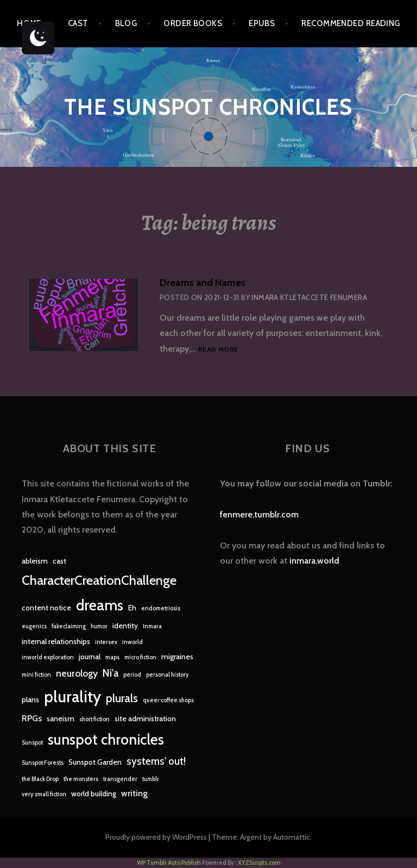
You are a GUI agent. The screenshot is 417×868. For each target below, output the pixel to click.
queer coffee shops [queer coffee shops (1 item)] (168, 700)
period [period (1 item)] (132, 675)
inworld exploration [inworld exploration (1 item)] (48, 657)
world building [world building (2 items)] (94, 794)
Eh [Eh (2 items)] (132, 608)
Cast (78, 23)
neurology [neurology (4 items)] (77, 673)
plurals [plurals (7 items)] (122, 698)
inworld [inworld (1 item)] (132, 642)
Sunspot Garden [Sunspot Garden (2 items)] (95, 762)
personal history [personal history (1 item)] (168, 675)
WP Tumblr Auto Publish (169, 863)
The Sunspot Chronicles (208, 107)
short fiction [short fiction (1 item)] (94, 719)
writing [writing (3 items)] (134, 793)
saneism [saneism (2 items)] (61, 719)
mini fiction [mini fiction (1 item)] (36, 675)
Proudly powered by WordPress (156, 837)
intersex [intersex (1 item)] (106, 642)
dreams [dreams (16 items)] (100, 605)
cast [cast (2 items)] (59, 561)
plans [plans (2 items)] (30, 700)
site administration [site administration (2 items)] (145, 719)
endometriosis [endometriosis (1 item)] (161, 608)
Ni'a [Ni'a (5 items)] (110, 673)
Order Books (193, 23)
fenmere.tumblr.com (259, 514)
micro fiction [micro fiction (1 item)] (140, 657)
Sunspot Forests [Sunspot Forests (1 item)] (43, 763)
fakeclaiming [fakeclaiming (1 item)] (69, 626)
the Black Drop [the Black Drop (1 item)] (40, 779)
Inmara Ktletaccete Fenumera (309, 297)
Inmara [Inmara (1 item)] (152, 626)
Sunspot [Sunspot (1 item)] (32, 743)
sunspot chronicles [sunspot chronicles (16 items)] (106, 739)
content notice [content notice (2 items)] (46, 608)
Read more (218, 350)
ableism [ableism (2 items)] (35, 561)
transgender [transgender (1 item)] (120, 779)
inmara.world (314, 561)
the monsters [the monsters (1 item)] (81, 779)
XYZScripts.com (259, 863)
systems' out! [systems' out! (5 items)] (156, 761)
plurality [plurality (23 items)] (72, 697)
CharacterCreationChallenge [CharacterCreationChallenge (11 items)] (99, 580)
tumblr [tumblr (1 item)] (151, 779)
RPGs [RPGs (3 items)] (32, 718)
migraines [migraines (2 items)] (177, 657)
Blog (126, 23)
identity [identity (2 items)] (125, 626)
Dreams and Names (203, 283)
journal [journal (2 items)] (90, 657)
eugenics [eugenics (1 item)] (34, 626)
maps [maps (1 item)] (112, 657)
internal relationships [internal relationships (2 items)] (56, 641)
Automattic (292, 837)
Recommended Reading (351, 23)
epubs (262, 23)
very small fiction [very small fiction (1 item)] (44, 794)
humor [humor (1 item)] (99, 626)
